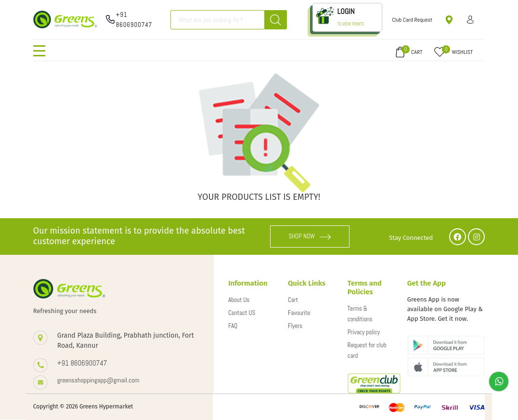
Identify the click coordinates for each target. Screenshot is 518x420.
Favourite (299, 313)
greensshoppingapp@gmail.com (98, 380)
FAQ (233, 326)
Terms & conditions (360, 314)
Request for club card (367, 350)
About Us (239, 300)
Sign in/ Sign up (471, 19)
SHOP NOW (310, 236)
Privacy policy (364, 332)
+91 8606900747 (134, 20)
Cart (293, 300)
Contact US (242, 313)
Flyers (295, 326)
